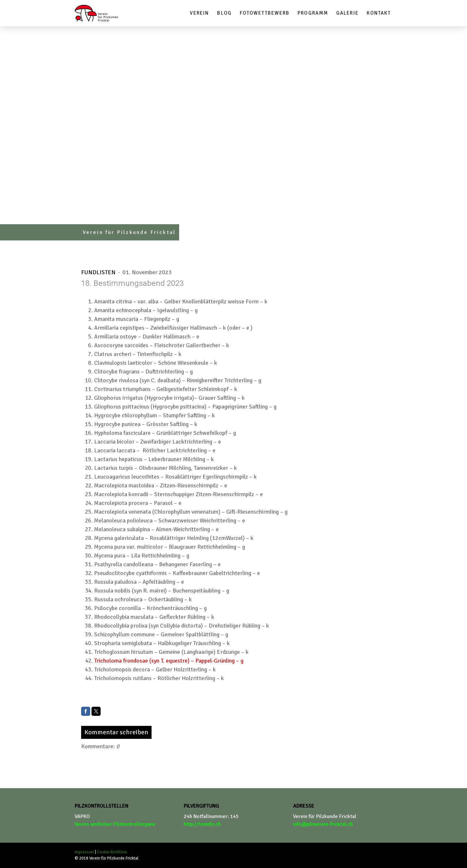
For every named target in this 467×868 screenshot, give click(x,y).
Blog (224, 13)
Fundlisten (99, 272)
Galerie (347, 13)
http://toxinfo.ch (202, 824)
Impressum (84, 852)
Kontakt (379, 13)
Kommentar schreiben (116, 732)
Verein (200, 13)
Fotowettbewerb (265, 13)
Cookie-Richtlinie (112, 852)
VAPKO (82, 816)
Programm (313, 13)
